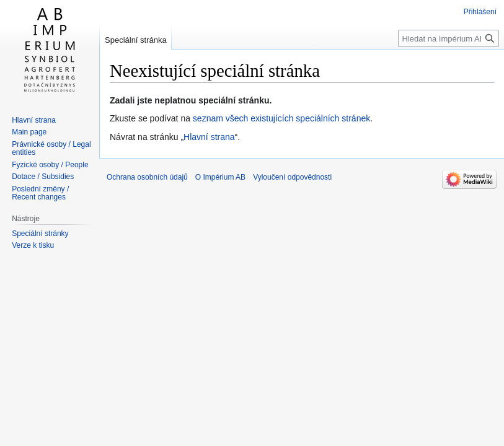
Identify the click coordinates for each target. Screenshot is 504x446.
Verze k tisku (33, 245)
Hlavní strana (209, 137)
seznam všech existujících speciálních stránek (281, 118)
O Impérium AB (220, 177)
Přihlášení (480, 12)
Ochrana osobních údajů (147, 177)
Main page (29, 132)
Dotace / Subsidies (43, 177)
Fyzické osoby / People (50, 165)
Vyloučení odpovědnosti (292, 177)
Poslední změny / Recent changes (40, 193)
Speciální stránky (40, 234)
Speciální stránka (136, 40)
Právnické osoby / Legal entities (51, 149)
